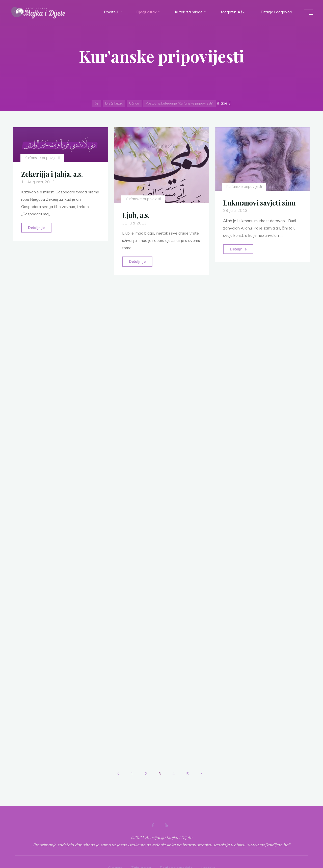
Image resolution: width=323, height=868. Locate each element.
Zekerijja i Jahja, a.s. (52, 174)
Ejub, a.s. (136, 215)
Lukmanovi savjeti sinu (259, 203)
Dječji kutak (114, 103)
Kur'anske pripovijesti (42, 158)
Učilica (134, 103)
